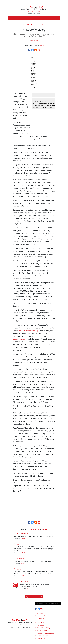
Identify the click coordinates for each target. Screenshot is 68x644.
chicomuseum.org (20, 339)
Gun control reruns (21, 534)
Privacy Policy (41, 638)
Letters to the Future (43, 636)
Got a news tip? (40, 618)
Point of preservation (22, 569)
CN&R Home (40, 622)
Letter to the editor (41, 616)
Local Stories (37, 25)
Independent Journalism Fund (46, 633)
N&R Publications (42, 630)
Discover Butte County (43, 628)
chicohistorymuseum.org (29, 331)
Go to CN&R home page (34, 11)
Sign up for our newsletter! (34, 597)
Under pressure (20, 559)
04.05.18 (30, 25)
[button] (58, 18)
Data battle (24, 581)
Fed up (16, 544)
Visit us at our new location (48, 604)
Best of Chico (41, 625)
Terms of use (40, 641)
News (44, 25)
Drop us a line (39, 613)
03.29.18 (23, 563)
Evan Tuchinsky (35, 41)
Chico (24, 25)
